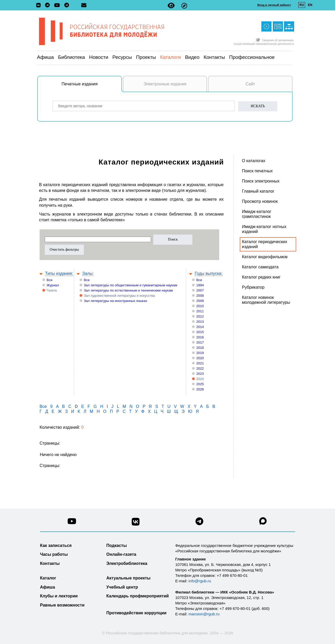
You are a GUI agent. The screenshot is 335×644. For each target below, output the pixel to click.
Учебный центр (122, 587)
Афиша (45, 57)
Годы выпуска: (209, 273)
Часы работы (54, 554)
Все (49, 280)
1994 (200, 285)
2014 (200, 327)
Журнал (53, 285)
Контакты (214, 57)
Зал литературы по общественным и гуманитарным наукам (131, 285)
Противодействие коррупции (137, 613)
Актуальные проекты (129, 578)
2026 (200, 389)
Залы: (88, 273)
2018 (200, 348)
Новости (99, 57)
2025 (200, 384)
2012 (200, 316)
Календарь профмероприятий (138, 596)
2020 (200, 358)
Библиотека (71, 57)
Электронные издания (165, 84)
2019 (200, 353)
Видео (192, 57)
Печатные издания (92, 87)
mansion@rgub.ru (204, 614)
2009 (200, 301)
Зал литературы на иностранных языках (115, 301)
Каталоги (170, 57)
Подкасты (117, 545)
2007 (200, 290)
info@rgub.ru (200, 581)
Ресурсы (122, 57)
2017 (200, 342)
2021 (200, 363)
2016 (200, 337)
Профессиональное (252, 57)
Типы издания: (59, 273)
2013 (200, 322)
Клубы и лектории (59, 596)
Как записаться (56, 545)
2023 (200, 374)
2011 (200, 311)
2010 (200, 306)
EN (310, 5)
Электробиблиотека (127, 563)
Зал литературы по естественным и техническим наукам (128, 290)
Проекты (146, 57)
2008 (200, 296)
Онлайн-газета (121, 554)
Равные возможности (62, 605)
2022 (200, 368)
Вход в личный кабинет (274, 5)
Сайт (250, 84)
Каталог (48, 578)
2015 (200, 332)
